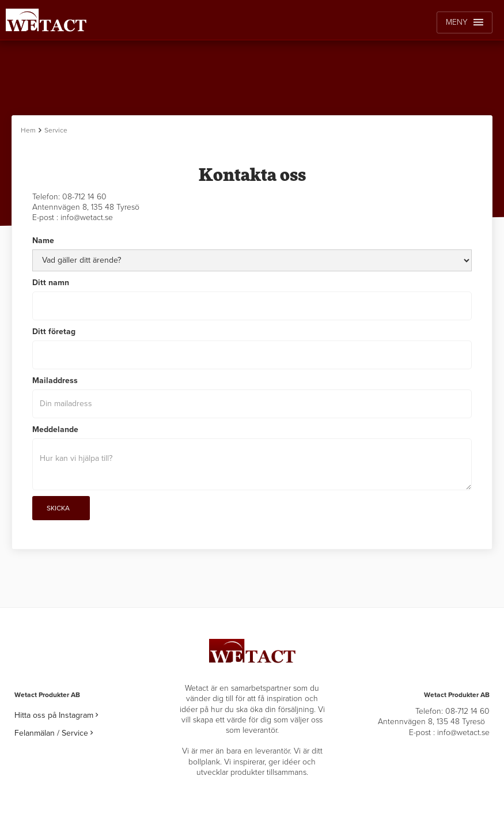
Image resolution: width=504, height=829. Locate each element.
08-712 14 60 (84, 197)
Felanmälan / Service (54, 733)
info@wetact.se (87, 217)
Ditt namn (51, 283)
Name (43, 241)
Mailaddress (55, 381)
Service (56, 130)
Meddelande (55, 429)
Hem (28, 130)
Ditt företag (54, 332)
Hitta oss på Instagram (56, 715)
